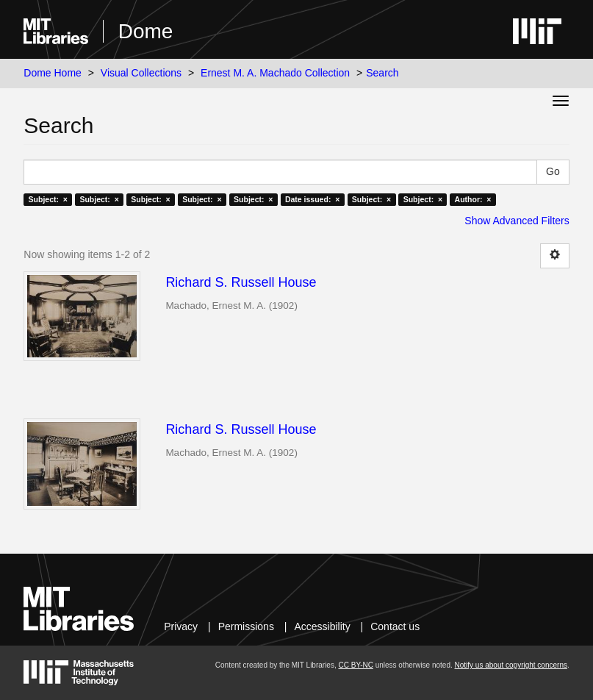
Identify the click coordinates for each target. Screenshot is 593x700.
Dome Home (53, 73)
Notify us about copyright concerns (511, 665)
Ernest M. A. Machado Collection (275, 73)
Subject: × (48, 199)
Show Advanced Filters (517, 221)
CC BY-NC (355, 665)
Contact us (395, 626)
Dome (146, 31)
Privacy (181, 626)
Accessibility (322, 626)
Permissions (246, 626)
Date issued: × (312, 199)
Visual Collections (141, 73)
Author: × (473, 199)
